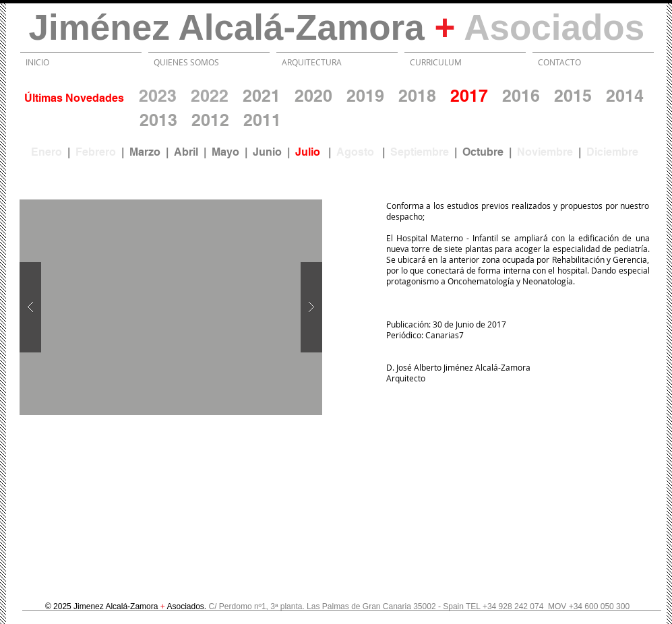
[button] (171, 307)
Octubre (483, 152)
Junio (267, 152)
